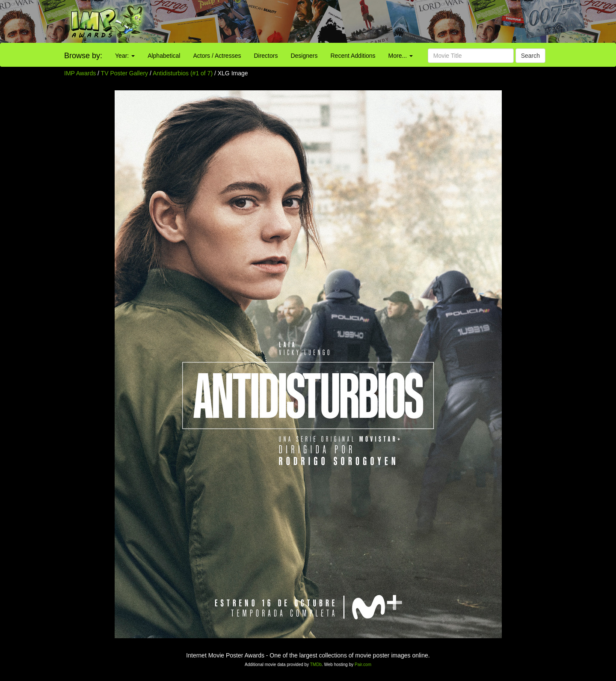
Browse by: (83, 56)
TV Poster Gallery (124, 73)
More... (401, 56)
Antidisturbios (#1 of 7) (183, 73)
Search (530, 56)
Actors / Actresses (217, 56)
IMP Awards (80, 73)
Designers (304, 56)
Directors (266, 56)
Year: (125, 56)
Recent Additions (353, 56)
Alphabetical (164, 56)
